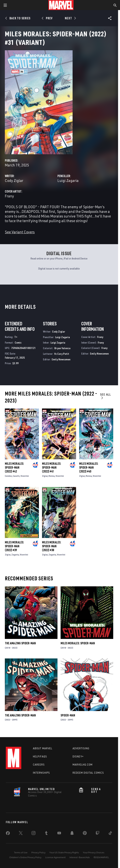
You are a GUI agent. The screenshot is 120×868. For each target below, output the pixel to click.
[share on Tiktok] (110, 834)
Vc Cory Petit (62, 354)
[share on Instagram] (33, 834)
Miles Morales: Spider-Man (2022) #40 (89, 467)
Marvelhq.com (83, 765)
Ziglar (45, 476)
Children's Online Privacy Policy (25, 857)
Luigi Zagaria (68, 180)
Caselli (16, 476)
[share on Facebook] (8, 834)
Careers (39, 765)
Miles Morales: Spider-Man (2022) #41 (52, 467)
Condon (8, 476)
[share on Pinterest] (85, 834)
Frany (9, 196)
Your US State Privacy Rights (64, 852)
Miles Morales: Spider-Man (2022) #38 (52, 546)
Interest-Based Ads (80, 857)
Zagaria (15, 555)
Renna (52, 476)
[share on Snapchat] (72, 834)
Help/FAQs (40, 756)
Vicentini (25, 476)
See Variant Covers (20, 232)
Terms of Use (21, 852)
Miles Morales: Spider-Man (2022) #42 (14, 467)
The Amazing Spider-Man (20, 643)
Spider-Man (68, 715)
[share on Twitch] (98, 834)
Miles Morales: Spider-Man (78, 643)
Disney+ (78, 756)
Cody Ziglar (14, 180)
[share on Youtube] (59, 834)
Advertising (81, 748)
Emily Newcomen (61, 359)
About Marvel (43, 748)
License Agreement (55, 857)
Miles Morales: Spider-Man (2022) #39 (14, 546)
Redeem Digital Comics (88, 773)
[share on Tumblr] (46, 834)
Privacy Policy (38, 852)
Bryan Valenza (62, 348)
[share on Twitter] (21, 834)
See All (105, 396)
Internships (41, 773)
